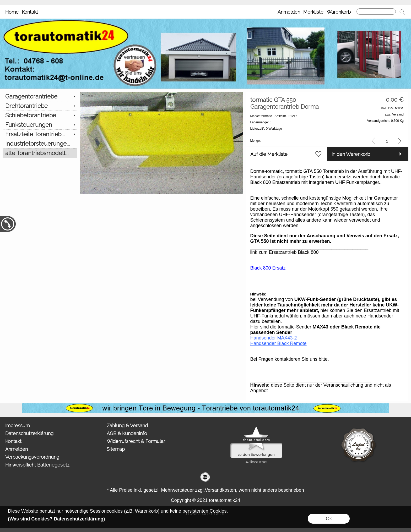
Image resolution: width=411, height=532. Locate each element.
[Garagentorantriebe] (40, 96)
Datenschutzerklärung (29, 433)
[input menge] (387, 141)
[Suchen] (376, 12)
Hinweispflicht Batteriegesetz (37, 465)
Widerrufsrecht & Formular (136, 441)
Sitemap (116, 449)
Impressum (17, 426)
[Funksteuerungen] (40, 125)
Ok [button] (329, 519)
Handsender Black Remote (278, 343)
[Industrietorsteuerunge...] (40, 144)
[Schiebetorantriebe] (40, 115)
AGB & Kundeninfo (127, 433)
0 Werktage (266, 129)
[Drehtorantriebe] (40, 106)
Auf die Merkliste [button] (269, 154)
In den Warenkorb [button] (351, 154)
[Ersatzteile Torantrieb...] (40, 134)
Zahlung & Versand (127, 426)
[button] (402, 12)
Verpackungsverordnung (32, 457)
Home (12, 12)
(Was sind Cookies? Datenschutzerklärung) (56, 519)
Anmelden (289, 12)
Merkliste (313, 12)
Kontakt (30, 12)
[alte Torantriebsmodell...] (40, 153)
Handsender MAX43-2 (274, 338)
